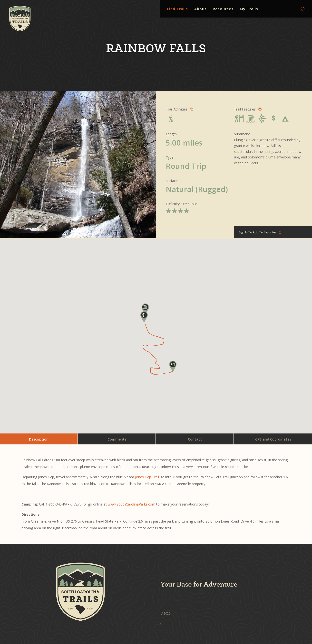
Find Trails (177, 9)
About (200, 9)
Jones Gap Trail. (148, 477)
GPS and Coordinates (273, 439)
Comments (117, 439)
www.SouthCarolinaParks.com (132, 504)
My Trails (249, 9)
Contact (195, 439)
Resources (223, 9)
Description (39, 439)
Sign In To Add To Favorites (258, 232)
